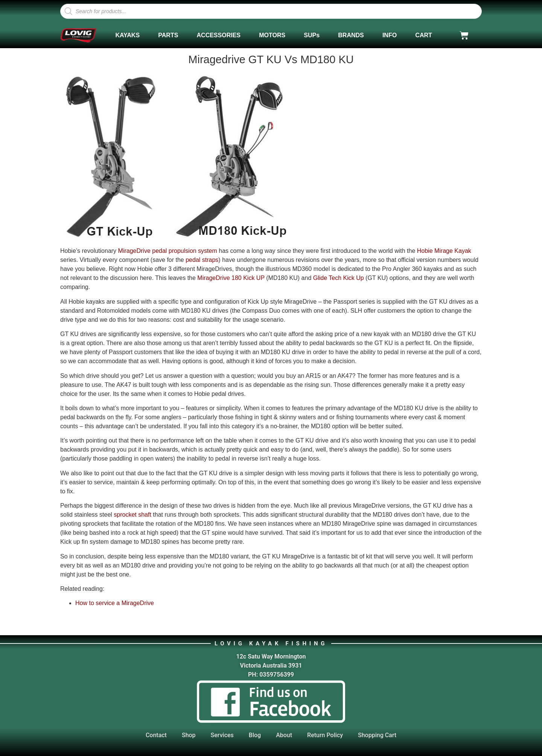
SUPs (312, 35)
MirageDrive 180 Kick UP (231, 278)
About (284, 735)
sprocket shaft (132, 515)
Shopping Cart (377, 735)
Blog (255, 735)
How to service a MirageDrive (115, 603)
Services (222, 735)
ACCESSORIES (219, 35)
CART (423, 35)
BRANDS (351, 35)
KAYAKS (127, 35)
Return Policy (325, 735)
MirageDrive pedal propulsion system (168, 251)
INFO (390, 35)
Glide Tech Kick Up (339, 278)
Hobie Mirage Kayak (444, 251)
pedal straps (202, 260)
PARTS (168, 35)
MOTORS (272, 35)
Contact (156, 735)
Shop (189, 735)
